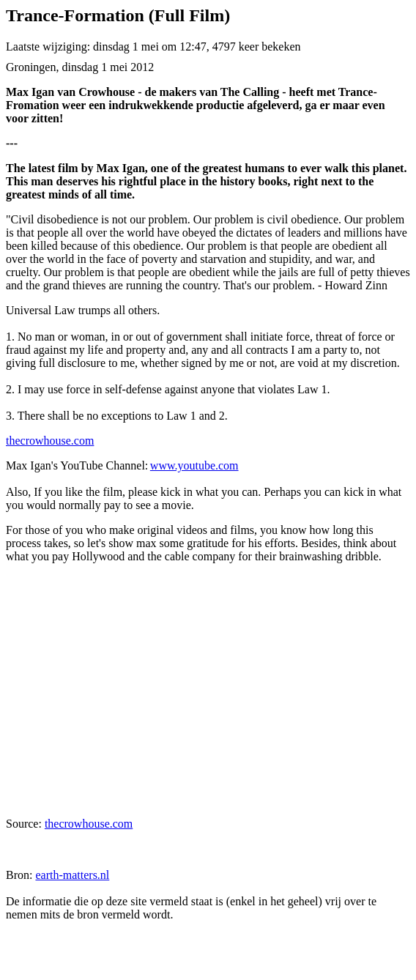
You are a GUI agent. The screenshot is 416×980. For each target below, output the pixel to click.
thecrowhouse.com (50, 441)
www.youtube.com (194, 465)
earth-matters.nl (72, 875)
